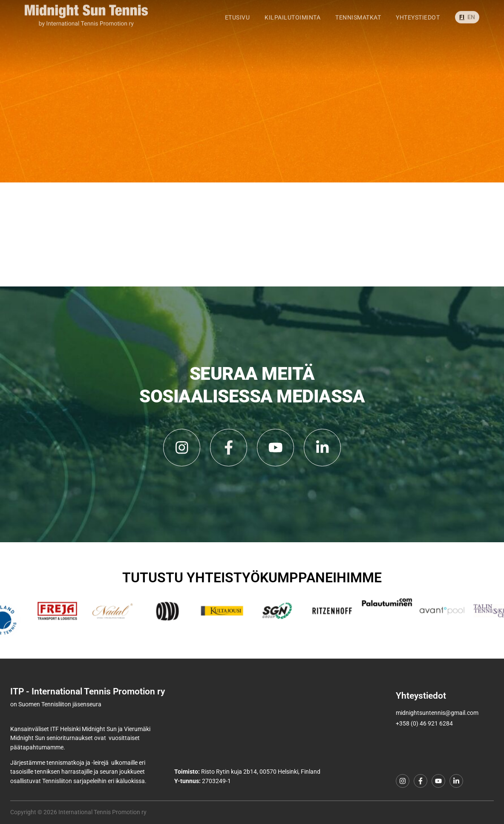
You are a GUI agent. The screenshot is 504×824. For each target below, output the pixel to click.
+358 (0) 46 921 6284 (424, 724)
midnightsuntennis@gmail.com (437, 713)
